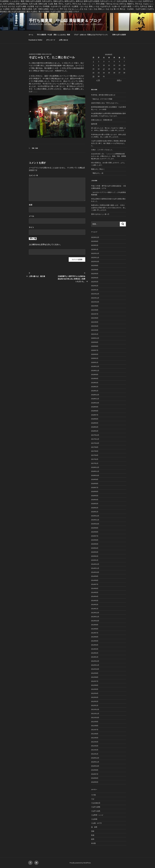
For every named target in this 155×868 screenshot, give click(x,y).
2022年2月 (95, 286)
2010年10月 (95, 766)
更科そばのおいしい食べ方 (100, 214)
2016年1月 (95, 512)
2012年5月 (95, 689)
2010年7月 (95, 774)
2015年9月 (95, 528)
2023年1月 (95, 249)
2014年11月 (95, 568)
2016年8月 (95, 484)
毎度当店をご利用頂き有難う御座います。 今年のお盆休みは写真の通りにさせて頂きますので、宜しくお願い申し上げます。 (108, 208)
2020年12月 (95, 338)
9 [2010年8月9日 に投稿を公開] (99, 65)
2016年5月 (95, 496)
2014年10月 (95, 572)
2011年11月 (95, 714)
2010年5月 (95, 782)
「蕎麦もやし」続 (97, 173)
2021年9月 (95, 306)
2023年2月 (95, 245)
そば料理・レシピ (97, 815)
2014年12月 (95, 564)
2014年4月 (95, 596)
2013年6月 (95, 637)
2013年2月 (95, 653)
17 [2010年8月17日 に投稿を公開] (104, 69)
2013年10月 (95, 621)
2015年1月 (95, 560)
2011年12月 (95, 709)
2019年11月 (95, 371)
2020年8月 (95, 346)
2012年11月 (95, 665)
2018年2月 (95, 431)
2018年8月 (95, 411)
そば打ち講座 (96, 807)
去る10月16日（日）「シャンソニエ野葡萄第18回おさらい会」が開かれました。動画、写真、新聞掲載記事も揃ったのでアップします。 (108, 156)
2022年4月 (95, 278)
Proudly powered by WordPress (80, 863)
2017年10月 (95, 443)
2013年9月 (95, 625)
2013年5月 (95, 641)
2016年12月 (95, 467)
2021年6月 (95, 318)
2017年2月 (95, 459)
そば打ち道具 (96, 811)
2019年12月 (95, 366)
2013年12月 (95, 613)
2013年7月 (95, 633)
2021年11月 (95, 298)
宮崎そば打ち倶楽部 (119, 35)
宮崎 (33, 148)
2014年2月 (95, 605)
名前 (31, 205)
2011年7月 (95, 730)
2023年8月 (95, 241)
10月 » (119, 80)
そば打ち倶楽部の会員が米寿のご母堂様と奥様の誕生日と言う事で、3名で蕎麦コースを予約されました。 (108, 143)
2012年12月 (95, 661)
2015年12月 (95, 516)
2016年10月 (95, 475)
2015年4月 (95, 548)
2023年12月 (95, 237)
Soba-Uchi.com (47, 54)
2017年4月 (95, 455)
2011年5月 (95, 738)
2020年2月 (95, 358)
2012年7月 (95, 681)
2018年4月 (95, 427)
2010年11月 (95, 762)
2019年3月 (95, 383)
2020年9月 (95, 342)
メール (31, 216)
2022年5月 (95, 274)
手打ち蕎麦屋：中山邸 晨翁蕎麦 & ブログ (65, 21)
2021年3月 (95, 330)
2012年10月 (95, 669)
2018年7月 (95, 415)
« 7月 (98, 80)
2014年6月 (95, 588)
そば (93, 799)
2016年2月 (95, 508)
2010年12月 (95, 758)
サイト (31, 227)
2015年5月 (95, 544)
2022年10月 (95, 262)
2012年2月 (95, 701)
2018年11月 (95, 399)
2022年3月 (95, 282)
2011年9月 (95, 722)
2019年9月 (95, 375)
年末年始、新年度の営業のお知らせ (103, 95)
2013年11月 (95, 617)
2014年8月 (95, 580)
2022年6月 (95, 270)
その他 (93, 795)
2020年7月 (95, 350)
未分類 (93, 843)
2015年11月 (95, 520)
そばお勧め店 (96, 803)
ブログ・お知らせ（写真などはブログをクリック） (91, 35)
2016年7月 (95, 488)
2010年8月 (95, 770)
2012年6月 (95, 685)
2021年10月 (95, 302)
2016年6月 (95, 492)
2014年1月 (95, 609)
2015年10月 (95, 524)
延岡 (93, 839)
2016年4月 (95, 500)
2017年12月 (95, 435)
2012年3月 (95, 697)
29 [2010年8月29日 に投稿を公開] (93, 76)
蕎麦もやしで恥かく (98, 169)
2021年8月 (95, 310)
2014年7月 (95, 584)
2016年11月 (95, 471)
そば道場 (94, 819)
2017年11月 (95, 439)
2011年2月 (95, 750)
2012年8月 (95, 677)
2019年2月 (95, 387)
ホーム (31, 35)
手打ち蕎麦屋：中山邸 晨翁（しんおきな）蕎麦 (53, 35)
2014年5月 (95, 592)
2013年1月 (95, 657)
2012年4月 (95, 693)
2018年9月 (95, 407)
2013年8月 (95, 629)
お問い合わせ (64, 40)
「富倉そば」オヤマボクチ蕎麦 (102, 99)
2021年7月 (95, 314)
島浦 (37, 148)
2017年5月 (95, 451)
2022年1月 (95, 290)
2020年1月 (95, 362)
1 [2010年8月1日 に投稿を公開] (93, 62)
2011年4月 (95, 742)
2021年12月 (95, 294)
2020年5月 (95, 354)
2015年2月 (95, 556)
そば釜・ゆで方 (96, 823)
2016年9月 (95, 479)
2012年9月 (95, 673)
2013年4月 (95, 645)
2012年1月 (95, 705)
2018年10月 (95, 403)
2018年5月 (95, 423)
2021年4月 (95, 326)
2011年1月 (95, 754)
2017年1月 (95, 463)
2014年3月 (95, 601)
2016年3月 (95, 504)
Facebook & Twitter (36, 40)
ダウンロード (51, 40)
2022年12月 (95, 253)
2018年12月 (95, 395)
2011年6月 (95, 734)
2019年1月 (95, 391)
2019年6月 (95, 379)
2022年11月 (95, 258)
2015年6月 (95, 540)
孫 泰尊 (94, 827)
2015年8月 (95, 532)
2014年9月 (95, 576)
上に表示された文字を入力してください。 (45, 245)
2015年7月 (95, 536)
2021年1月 (95, 334)
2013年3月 (95, 649)
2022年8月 (95, 266)
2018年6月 (95, 419)
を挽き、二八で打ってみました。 (102, 150)
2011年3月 (95, 746)
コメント (33, 175)
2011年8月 (95, 726)
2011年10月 (95, 718)
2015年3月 (95, 552)
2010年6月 (95, 778)
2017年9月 (95, 447)
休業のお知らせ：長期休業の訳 (102, 120)
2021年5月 (95, 322)
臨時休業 (94, 124)
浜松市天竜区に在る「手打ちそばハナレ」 (105, 103)
